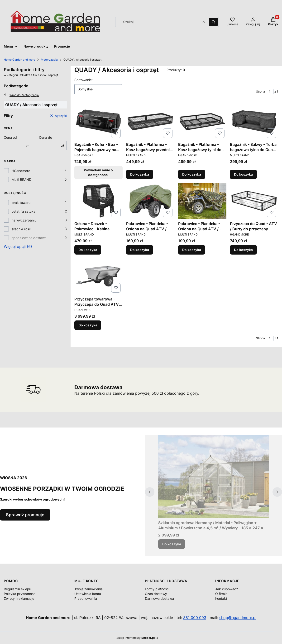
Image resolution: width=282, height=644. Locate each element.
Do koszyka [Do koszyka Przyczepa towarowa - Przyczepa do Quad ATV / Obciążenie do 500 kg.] (88, 325)
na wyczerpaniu (24, 220)
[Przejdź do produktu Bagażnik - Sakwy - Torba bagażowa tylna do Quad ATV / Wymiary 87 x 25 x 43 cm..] (254, 122)
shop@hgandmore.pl (238, 618)
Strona (260, 91)
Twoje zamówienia (88, 589)
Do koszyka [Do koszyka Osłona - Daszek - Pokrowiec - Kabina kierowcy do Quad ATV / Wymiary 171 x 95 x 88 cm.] (88, 250)
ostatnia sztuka (24, 211)
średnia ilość (21, 229)
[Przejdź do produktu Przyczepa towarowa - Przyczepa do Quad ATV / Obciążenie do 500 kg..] (98, 276)
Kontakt (221, 598)
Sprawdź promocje (25, 515)
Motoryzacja (49, 60)
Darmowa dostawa (159, 598)
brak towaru (21, 203)
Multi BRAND (22, 179)
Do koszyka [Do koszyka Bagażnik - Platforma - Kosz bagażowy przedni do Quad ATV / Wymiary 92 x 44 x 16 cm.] (140, 174)
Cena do (45, 137)
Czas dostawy (156, 594)
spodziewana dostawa (29, 238)
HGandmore (21, 171)
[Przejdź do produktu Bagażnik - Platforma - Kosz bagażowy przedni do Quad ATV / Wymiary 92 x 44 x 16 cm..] (150, 122)
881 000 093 (195, 618)
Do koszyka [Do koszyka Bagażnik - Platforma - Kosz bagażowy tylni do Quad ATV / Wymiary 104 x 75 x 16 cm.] (192, 174)
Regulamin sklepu (17, 589)
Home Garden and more (19, 60)
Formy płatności (157, 589)
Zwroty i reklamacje (19, 598)
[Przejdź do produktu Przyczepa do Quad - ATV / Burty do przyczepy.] (254, 201)
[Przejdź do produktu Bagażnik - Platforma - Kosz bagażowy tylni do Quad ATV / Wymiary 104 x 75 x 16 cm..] (202, 122)
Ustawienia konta (88, 594)
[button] (213, 22)
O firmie (221, 594)
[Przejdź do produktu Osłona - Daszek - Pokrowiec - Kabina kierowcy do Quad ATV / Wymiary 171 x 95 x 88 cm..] (98, 201)
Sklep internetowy (136, 638)
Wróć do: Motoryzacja (21, 95)
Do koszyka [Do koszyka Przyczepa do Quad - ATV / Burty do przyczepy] (243, 250)
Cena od (10, 137)
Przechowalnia (86, 598)
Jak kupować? (227, 589)
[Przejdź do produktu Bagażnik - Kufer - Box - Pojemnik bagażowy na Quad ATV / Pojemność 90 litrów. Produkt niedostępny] (98, 122)
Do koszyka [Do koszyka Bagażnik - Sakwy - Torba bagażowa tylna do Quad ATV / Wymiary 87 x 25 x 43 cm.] (243, 174)
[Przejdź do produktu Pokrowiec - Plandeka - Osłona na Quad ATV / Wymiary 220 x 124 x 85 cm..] (150, 201)
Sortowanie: (84, 80)
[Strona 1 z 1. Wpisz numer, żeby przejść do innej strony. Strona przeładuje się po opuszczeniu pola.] (270, 92)
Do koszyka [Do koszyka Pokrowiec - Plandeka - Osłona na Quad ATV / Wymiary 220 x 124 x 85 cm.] (140, 250)
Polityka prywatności (20, 594)
